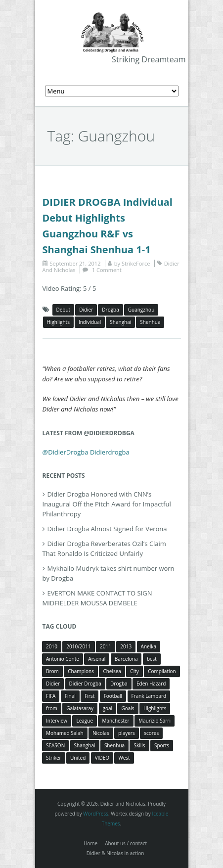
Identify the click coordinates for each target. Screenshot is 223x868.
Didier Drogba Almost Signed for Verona (107, 529)
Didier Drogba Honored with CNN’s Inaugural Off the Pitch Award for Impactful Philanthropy (107, 504)
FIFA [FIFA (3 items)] (51, 696)
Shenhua (150, 322)
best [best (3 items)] (152, 659)
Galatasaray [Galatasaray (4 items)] (80, 708)
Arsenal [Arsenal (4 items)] (97, 659)
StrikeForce (136, 263)
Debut (64, 310)
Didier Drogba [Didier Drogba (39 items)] (85, 684)
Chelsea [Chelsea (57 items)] (112, 671)
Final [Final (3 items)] (70, 696)
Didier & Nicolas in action (115, 853)
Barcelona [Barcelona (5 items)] (126, 659)
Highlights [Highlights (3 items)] (155, 708)
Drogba (110, 310)
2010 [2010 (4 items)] (52, 646)
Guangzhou (141, 310)
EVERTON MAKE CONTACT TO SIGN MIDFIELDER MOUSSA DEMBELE (97, 598)
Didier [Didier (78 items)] (53, 684)
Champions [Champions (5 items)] (81, 671)
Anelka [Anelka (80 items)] (149, 646)
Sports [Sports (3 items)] (162, 745)
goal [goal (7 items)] (108, 708)
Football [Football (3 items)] (113, 696)
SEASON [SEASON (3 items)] (55, 745)
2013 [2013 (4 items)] (126, 646)
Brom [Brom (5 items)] (52, 671)
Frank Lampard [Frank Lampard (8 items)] (149, 696)
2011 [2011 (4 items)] (106, 646)
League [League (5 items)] (85, 721)
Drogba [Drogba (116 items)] (119, 684)
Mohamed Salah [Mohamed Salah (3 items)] (65, 733)
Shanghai (120, 322)
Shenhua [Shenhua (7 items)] (114, 745)
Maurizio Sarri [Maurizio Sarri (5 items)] (155, 721)
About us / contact (126, 843)
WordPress (96, 814)
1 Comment (107, 270)
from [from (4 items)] (52, 708)
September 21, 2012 (75, 263)
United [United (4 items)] (78, 758)
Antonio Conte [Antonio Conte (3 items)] (63, 659)
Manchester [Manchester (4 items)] (115, 721)
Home (90, 843)
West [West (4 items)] (124, 758)
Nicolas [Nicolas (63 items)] (101, 733)
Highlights (58, 322)
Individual (90, 322)
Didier (86, 310)
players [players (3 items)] (127, 733)
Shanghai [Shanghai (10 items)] (85, 745)
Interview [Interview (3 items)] (57, 721)
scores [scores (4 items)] (151, 733)
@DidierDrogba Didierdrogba (86, 452)
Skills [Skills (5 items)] (139, 745)
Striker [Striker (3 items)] (54, 758)
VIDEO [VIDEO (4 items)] (102, 758)
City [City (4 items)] (134, 671)
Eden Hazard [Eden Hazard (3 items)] (151, 684)
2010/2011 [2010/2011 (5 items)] (78, 646)
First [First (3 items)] (89, 696)
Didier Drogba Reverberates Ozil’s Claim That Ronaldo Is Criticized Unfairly (104, 548)
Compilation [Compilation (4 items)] (162, 671)
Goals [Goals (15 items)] (128, 708)
